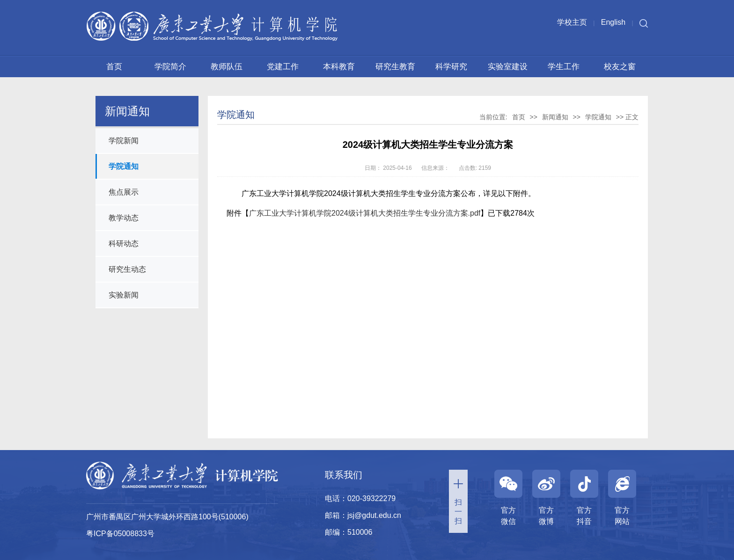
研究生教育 (395, 67)
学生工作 (564, 67)
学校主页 (572, 22)
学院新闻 (124, 141)
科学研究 (451, 67)
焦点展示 (124, 192)
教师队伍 (227, 67)
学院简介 (170, 67)
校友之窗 (620, 67)
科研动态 (124, 244)
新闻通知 (555, 117)
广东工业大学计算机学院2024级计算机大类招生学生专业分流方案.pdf (365, 213)
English (613, 22)
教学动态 (124, 218)
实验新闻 (124, 295)
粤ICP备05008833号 (120, 534)
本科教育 (339, 67)
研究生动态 (127, 269)
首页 (114, 67)
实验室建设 (508, 67)
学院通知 (124, 166)
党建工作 (283, 67)
